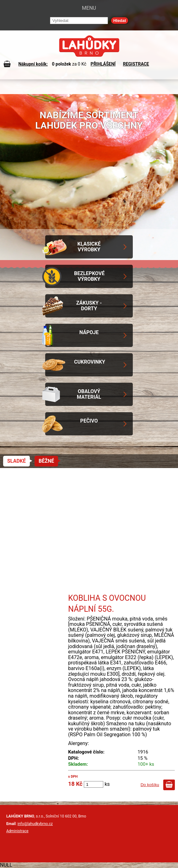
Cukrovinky (90, 362)
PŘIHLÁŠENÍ (103, 64)
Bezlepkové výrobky (89, 276)
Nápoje (89, 332)
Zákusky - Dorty (89, 306)
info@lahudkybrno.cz (35, 824)
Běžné (46, 461)
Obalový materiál (89, 394)
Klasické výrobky (89, 247)
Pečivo (89, 421)
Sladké (16, 461)
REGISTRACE (136, 64)
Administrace (17, 831)
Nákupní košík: (33, 64)
